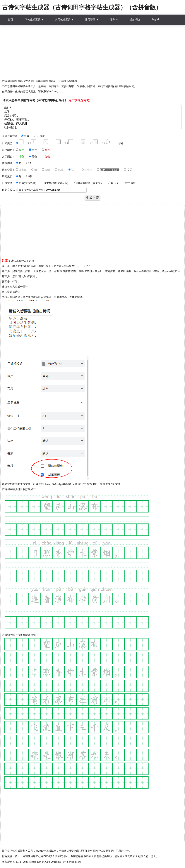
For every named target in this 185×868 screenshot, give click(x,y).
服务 (112, 20)
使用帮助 (90, 20)
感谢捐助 (135, 20)
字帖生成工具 (33, 20)
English (156, 19)
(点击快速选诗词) (79, 100)
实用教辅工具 (63, 20)
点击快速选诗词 (11, 292)
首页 (11, 20)
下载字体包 (129, 183)
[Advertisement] (92, 53)
